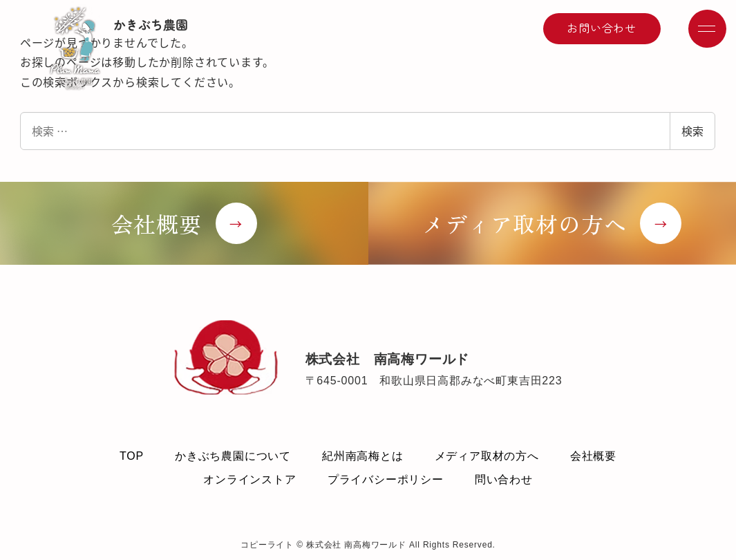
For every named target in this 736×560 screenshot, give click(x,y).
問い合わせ (504, 479)
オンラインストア (249, 479)
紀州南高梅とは (363, 456)
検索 (692, 131)
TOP (132, 456)
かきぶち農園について (233, 456)
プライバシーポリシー (386, 479)
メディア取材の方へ (487, 456)
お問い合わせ (602, 28)
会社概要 (593, 456)
